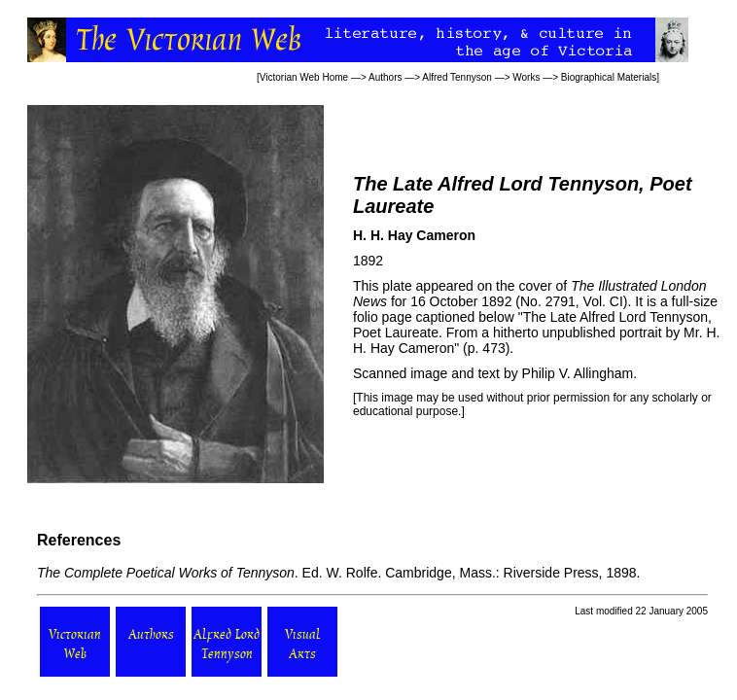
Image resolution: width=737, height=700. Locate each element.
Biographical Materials (609, 77)
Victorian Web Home (304, 77)
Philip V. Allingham (578, 373)
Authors (385, 77)
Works (526, 77)
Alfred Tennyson (457, 77)
